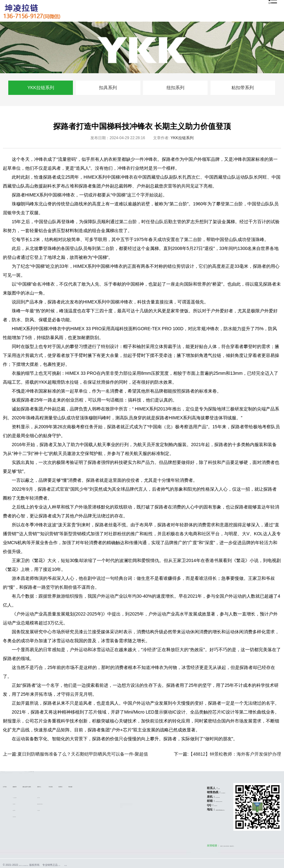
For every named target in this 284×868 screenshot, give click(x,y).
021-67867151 (193, 797)
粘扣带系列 (243, 88)
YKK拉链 (92, 865)
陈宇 (189, 788)
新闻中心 (90, 786)
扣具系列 (108, 88)
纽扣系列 (175, 88)
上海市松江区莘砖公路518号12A (204, 809)
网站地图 (161, 786)
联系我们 (141, 786)
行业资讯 (89, 810)
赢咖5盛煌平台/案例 (62, 786)
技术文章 (89, 797)
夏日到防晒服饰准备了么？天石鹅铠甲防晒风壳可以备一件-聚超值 (83, 754)
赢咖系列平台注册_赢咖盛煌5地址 (38, 865)
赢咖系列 (30, 786)
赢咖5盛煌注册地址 (95, 803)
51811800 (189, 805)
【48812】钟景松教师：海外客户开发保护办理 (235, 754)
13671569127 (198, 792)
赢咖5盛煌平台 (231, 846)
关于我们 (10, 786)
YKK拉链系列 (41, 88)
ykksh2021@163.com (198, 801)
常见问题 (121, 786)
